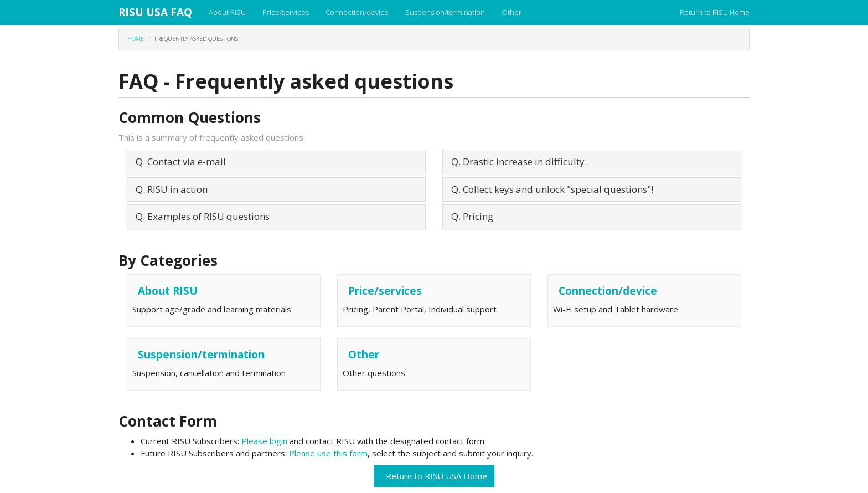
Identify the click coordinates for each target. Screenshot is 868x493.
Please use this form (328, 453)
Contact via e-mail (187, 161)
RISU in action (177, 189)
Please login (265, 441)
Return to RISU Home (715, 12)
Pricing (478, 216)
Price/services (286, 12)
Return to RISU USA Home (434, 476)
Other (512, 12)
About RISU (227, 12)
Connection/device (357, 12)
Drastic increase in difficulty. (525, 161)
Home (136, 39)
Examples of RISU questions (208, 216)
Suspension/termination (445, 12)
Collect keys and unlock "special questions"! (558, 189)
